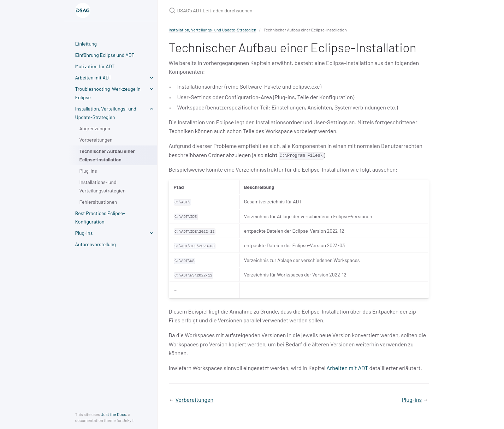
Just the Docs (114, 414)
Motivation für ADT (95, 66)
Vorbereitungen (96, 140)
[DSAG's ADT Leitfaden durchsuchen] (252, 10)
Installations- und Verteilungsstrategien (103, 186)
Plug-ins (88, 171)
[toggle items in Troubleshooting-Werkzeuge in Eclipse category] (152, 89)
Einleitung (86, 44)
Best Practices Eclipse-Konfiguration (100, 217)
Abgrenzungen (95, 128)
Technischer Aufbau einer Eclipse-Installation (107, 155)
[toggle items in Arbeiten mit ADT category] (152, 78)
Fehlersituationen (98, 202)
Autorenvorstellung (96, 244)
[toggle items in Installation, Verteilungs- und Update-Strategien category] (152, 109)
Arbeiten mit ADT (93, 78)
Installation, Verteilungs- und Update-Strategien (106, 113)
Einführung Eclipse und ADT (105, 55)
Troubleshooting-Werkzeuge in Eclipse (108, 93)
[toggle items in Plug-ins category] (152, 233)
